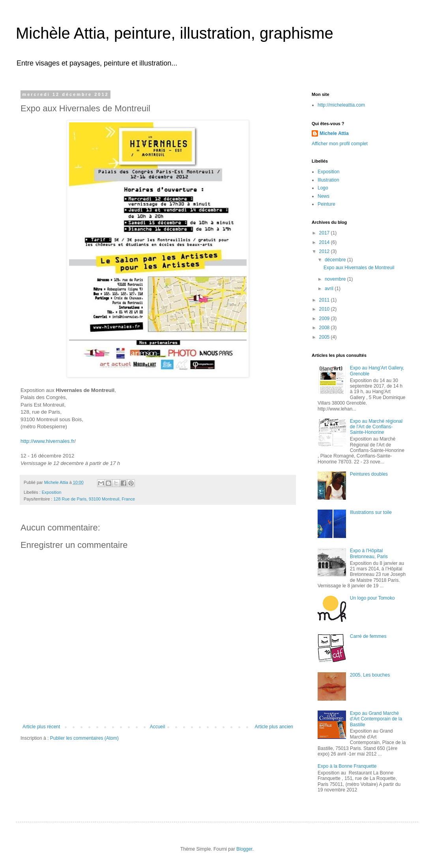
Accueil (158, 727)
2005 (325, 337)
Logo (323, 188)
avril (330, 289)
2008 (325, 328)
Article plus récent (41, 727)
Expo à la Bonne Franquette (347, 766)
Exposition (52, 492)
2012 (325, 251)
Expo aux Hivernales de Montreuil (359, 268)
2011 (325, 300)
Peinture (326, 204)
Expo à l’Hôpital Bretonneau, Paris (369, 553)
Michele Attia (334, 133)
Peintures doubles (369, 474)
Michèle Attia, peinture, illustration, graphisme (175, 33)
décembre (336, 260)
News (324, 196)
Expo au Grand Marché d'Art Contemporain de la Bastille (376, 719)
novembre (336, 279)
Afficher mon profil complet (340, 144)
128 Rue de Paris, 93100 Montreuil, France (94, 499)
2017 (325, 233)
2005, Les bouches (370, 675)
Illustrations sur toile (371, 512)
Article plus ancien (274, 727)
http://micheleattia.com (341, 105)
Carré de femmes (368, 636)
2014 (325, 242)
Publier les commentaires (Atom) (84, 738)
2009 (325, 319)
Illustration (328, 180)
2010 (325, 309)
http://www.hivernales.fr (47, 441)
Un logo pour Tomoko (372, 598)
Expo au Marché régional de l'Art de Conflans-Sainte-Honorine (376, 427)
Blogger (244, 849)
